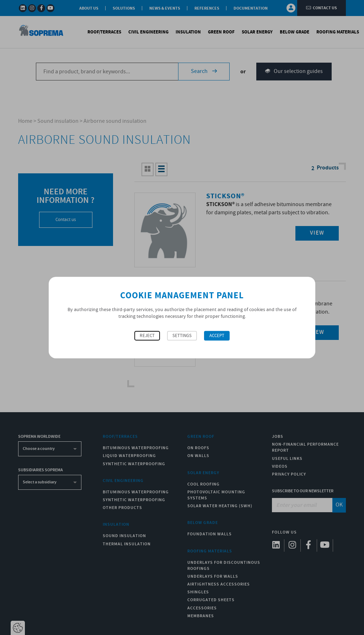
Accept (217, 335)
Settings (182, 335)
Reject (147, 335)
